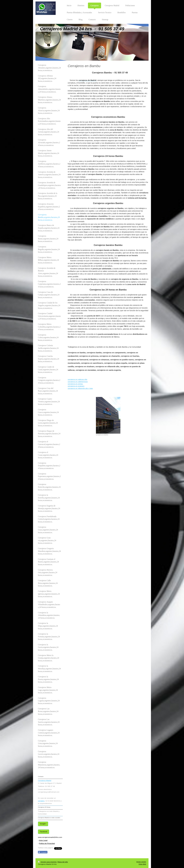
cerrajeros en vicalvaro (76, 386)
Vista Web (142, 864)
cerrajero (41, 801)
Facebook (44, 832)
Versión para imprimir (47, 862)
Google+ (43, 824)
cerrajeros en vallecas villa (77, 379)
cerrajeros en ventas (75, 384)
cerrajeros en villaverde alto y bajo (80, 388)
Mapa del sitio (63, 862)
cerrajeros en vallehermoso (78, 382)
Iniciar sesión (141, 862)
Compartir (43, 852)
